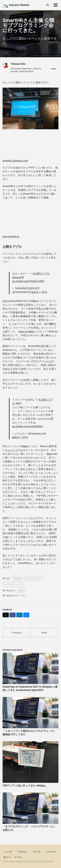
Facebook (50, 852)
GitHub (7, 852)
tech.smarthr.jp (11, 236)
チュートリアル (14, 450)
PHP (38, 500)
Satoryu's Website (19, 5)
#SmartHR (18, 277)
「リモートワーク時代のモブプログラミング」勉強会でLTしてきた (29, 733)
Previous (17, 633)
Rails (25, 446)
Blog (7, 857)
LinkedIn (21, 852)
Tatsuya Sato (18, 64)
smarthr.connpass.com (15, 161)
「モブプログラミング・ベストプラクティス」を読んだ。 (29, 828)
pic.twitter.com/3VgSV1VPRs (28, 281)
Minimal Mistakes (46, 862)
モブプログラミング (13, 584)
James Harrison (46, 56)
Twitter (35, 852)
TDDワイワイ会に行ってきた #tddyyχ (24, 786)
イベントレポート (34, 578)
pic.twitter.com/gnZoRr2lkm (28, 426)
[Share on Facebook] (13, 615)
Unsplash (57, 56)
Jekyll (35, 862)
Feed (18, 857)
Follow (54, 69)
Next (44, 633)
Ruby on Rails (26, 332)
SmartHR (18, 578)
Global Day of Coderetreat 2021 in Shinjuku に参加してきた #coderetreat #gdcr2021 (30, 688)
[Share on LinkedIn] (19, 615)
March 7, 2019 (39, 292)
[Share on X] (6, 615)
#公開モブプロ (41, 274)
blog (21, 591)
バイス (48, 361)
